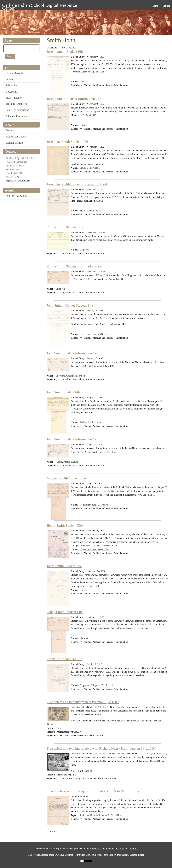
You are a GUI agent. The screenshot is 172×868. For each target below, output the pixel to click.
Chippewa (85, 250)
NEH (122, 849)
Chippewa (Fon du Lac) (102, 685)
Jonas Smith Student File (64, 566)
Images (9, 79)
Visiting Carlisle (14, 143)
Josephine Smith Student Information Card (77, 184)
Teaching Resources (16, 104)
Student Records (14, 73)
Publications (12, 85)
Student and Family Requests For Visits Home (101, 815)
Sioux (83, 168)
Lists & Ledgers (14, 98)
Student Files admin (16, 196)
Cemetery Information (17, 110)
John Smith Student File (64, 392)
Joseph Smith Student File (65, 52)
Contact (10, 130)
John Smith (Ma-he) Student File (70, 305)
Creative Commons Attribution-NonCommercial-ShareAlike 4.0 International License (96, 855)
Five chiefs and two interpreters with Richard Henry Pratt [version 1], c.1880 (101, 748)
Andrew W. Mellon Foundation (104, 849)
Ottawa (83, 82)
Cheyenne (85, 334)
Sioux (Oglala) (93, 168)
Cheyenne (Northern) (100, 334)
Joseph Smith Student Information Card (75, 99)
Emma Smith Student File (65, 227)
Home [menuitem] (155, 6)
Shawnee (84, 638)
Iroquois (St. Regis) (89, 505)
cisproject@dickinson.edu (18, 181)
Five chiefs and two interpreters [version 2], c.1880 (83, 702)
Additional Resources (17, 116)
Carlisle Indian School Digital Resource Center (40, 6)
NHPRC (134, 849)
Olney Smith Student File (65, 612)
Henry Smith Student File (65, 525)
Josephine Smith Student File (67, 142)
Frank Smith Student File (64, 659)
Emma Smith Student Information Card (74, 266)
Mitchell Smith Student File (66, 478)
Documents (12, 92)
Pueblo (83, 422)
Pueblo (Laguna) (95, 422)
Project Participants (16, 137)
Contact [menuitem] (166, 6)
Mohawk (104, 505)
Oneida (83, 590)
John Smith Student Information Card (73, 353)
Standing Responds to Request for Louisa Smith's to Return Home (93, 791)
